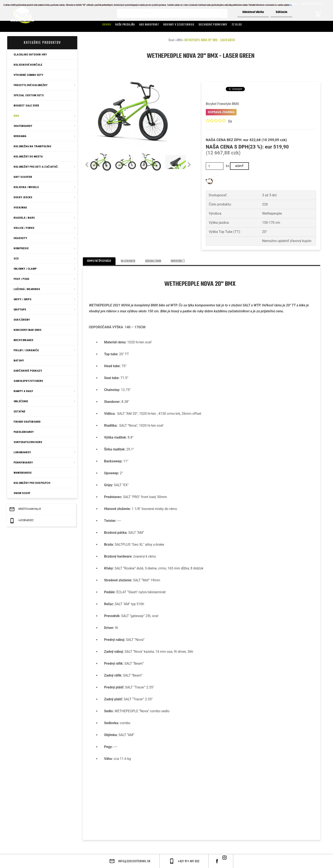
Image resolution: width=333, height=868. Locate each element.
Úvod (171, 40)
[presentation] (87, 165)
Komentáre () (178, 261)
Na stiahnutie (128, 261)
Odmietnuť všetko (252, 12)
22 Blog (237, 25)
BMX (179, 40)
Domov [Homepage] (107, 25)
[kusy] (215, 166)
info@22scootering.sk (30, 509)
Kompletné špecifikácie (99, 261)
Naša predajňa (125, 25)
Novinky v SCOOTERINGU (179, 25)
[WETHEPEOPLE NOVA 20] (133, 76)
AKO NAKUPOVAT (149, 25)
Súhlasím (281, 12)
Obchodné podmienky (213, 25)
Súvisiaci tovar (153, 261)
